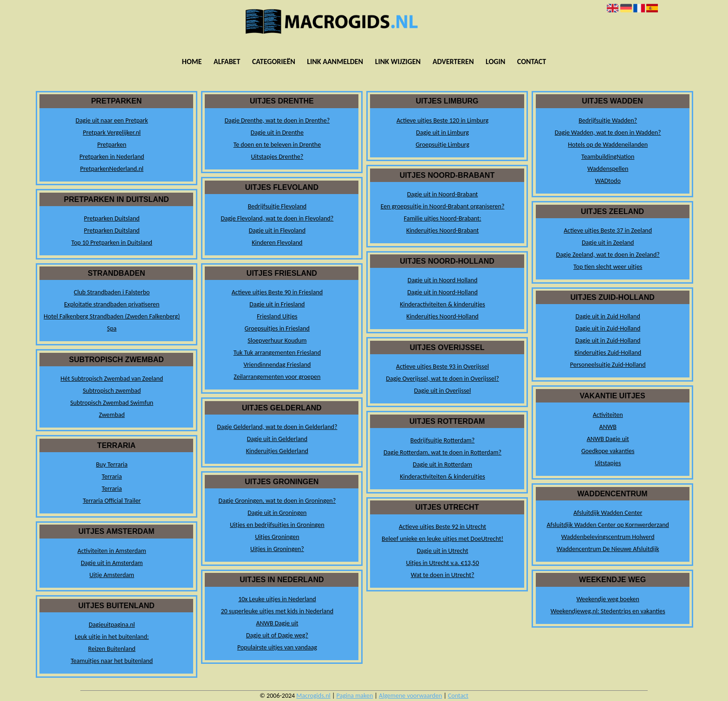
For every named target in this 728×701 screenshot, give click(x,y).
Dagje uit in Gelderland (277, 439)
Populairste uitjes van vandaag (277, 647)
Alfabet (227, 62)
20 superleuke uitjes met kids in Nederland (277, 611)
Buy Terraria (112, 464)
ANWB (608, 427)
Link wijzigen (398, 62)
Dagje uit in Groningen (277, 513)
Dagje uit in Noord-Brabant (443, 194)
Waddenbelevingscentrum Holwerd (608, 537)
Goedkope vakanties (608, 451)
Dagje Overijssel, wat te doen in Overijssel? (442, 379)
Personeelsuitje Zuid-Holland (608, 365)
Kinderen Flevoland (277, 243)
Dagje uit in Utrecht (443, 551)
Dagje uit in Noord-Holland (442, 292)
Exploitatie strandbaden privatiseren (112, 304)
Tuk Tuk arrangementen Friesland (277, 353)
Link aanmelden (335, 62)
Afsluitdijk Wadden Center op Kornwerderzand (608, 525)
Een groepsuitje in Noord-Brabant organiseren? (443, 206)
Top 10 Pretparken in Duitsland (112, 243)
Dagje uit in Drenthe (277, 133)
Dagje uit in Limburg (442, 133)
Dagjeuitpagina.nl (112, 625)
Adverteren (453, 62)
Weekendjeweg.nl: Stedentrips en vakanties (608, 611)
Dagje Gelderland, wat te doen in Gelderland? (277, 427)
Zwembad (112, 415)
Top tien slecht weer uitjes (608, 267)
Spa (112, 328)
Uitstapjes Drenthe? (277, 157)
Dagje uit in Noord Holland (443, 280)
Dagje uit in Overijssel (443, 391)
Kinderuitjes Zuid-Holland (608, 353)
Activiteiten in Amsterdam (112, 551)
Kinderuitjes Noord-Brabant (442, 230)
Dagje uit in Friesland (277, 304)
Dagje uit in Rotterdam (442, 464)
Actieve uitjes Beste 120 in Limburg (442, 120)
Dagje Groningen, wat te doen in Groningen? (277, 501)
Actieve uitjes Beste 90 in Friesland (277, 292)
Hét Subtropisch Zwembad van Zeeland (112, 379)
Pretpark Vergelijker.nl (112, 133)
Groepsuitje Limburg (442, 145)
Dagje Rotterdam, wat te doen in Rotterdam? (442, 452)
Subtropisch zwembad (112, 391)
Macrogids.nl (313, 696)
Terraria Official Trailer (112, 501)
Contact (532, 62)
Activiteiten (608, 415)
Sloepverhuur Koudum (277, 341)
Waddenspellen (608, 169)
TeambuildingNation (608, 157)
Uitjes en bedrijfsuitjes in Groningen (277, 525)
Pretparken (112, 145)
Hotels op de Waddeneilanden (608, 145)
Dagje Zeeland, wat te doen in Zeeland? (608, 255)
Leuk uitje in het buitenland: (112, 637)
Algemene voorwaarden (410, 696)
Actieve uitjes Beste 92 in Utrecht (442, 527)
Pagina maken (355, 696)
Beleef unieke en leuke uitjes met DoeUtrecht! (442, 539)
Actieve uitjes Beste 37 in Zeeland (608, 230)
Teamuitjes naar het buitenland (112, 661)
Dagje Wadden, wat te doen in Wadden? (608, 133)
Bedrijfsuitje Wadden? (608, 120)
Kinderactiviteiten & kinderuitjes (442, 304)
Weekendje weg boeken (608, 599)
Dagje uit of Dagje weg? (277, 635)
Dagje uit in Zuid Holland (608, 316)
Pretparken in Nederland (112, 157)
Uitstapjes (608, 463)
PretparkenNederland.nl (112, 169)
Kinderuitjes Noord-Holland (442, 316)
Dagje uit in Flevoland (277, 230)
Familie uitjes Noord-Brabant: (443, 218)
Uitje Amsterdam (112, 575)
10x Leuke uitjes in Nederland (277, 599)
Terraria (112, 477)
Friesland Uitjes (277, 316)
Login (495, 62)
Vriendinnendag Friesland (277, 365)
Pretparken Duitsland (112, 218)
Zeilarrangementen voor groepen (277, 377)
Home (192, 62)
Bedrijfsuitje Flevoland (277, 206)
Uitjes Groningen (277, 537)
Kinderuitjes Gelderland (277, 451)
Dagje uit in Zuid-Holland (608, 328)
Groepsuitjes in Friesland (277, 328)
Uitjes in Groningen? (277, 549)
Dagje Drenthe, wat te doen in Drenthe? (277, 120)
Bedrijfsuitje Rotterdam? (443, 440)
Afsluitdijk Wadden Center (608, 513)
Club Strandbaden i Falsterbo (112, 292)
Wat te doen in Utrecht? (443, 575)
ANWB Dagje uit (277, 623)
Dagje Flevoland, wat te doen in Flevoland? (277, 218)
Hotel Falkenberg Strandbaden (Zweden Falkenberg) (112, 316)
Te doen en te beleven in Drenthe (277, 145)
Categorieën (274, 62)
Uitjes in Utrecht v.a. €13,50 (443, 563)
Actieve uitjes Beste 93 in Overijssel (442, 367)
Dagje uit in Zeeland (608, 243)
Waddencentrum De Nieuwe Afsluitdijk (608, 549)
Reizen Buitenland (112, 649)
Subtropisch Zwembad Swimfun (112, 403)
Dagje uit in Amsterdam (112, 563)
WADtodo (608, 181)
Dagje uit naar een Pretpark (112, 120)
